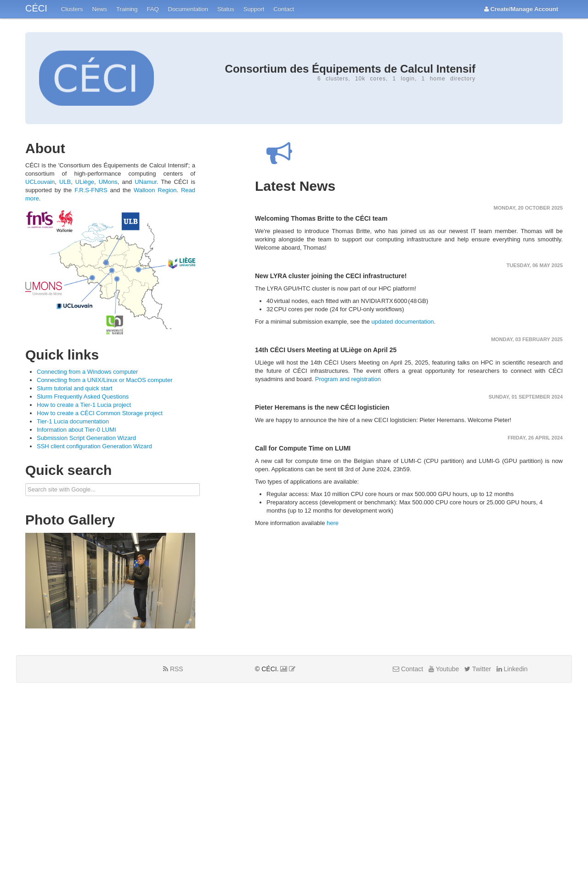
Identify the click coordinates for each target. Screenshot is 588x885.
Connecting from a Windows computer (87, 372)
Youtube (444, 669)
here (333, 523)
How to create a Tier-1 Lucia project (84, 405)
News (99, 9)
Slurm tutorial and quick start (75, 388)
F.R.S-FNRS (91, 190)
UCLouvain (40, 182)
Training (127, 9)
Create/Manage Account (521, 9)
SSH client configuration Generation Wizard (94, 446)
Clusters (72, 9)
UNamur (146, 182)
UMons (108, 182)
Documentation (188, 9)
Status (226, 9)
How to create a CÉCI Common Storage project (100, 413)
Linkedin (512, 669)
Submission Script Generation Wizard (86, 438)
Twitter (478, 669)
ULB (65, 182)
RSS (173, 669)
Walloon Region (155, 190)
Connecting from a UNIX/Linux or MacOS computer (105, 380)
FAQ (153, 9)
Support (254, 9)
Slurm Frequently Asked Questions (83, 397)
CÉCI (36, 8)
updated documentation (403, 322)
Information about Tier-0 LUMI (76, 430)
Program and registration (348, 379)
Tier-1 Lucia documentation (73, 421)
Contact (284, 9)
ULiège (85, 182)
